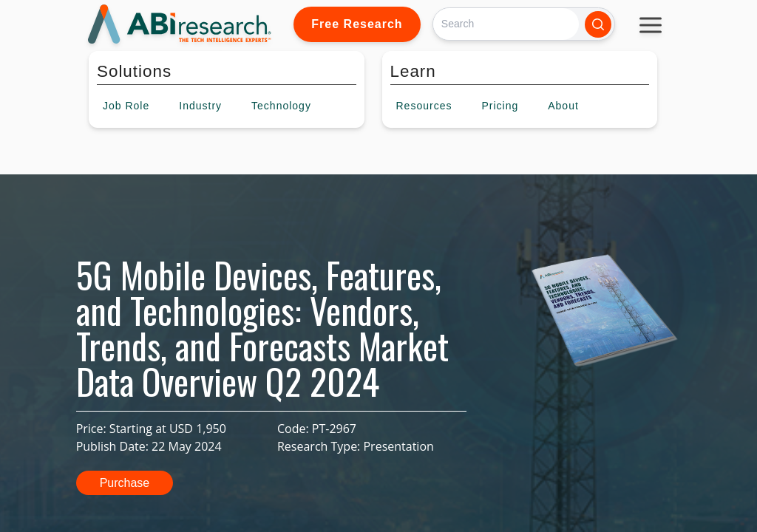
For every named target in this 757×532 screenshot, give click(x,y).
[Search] (506, 24)
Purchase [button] (125, 483)
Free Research (357, 24)
